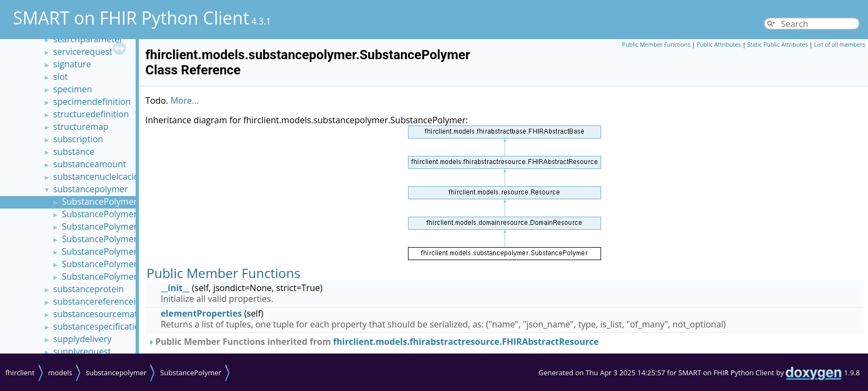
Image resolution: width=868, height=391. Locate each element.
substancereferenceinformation (117, 301)
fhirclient (20, 373)
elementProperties (201, 313)
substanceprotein (88, 289)
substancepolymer (91, 189)
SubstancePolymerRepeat (114, 239)
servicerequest (83, 52)
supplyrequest (82, 351)
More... (184, 100)
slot (60, 77)
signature (72, 64)
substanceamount (90, 164)
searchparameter (88, 39)
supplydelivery (82, 339)
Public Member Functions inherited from (374, 342)
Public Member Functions (656, 45)
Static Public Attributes (777, 45)
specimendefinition (92, 102)
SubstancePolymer (100, 201)
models (60, 373)
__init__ (175, 288)
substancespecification (99, 326)
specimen (73, 89)
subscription (78, 139)
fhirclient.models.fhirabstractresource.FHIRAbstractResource (466, 342)
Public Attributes (719, 45)
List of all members (840, 45)
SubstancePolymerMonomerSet (126, 214)
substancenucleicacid (96, 176)
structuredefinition (91, 114)
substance (74, 152)
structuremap (81, 127)
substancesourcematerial (104, 314)
